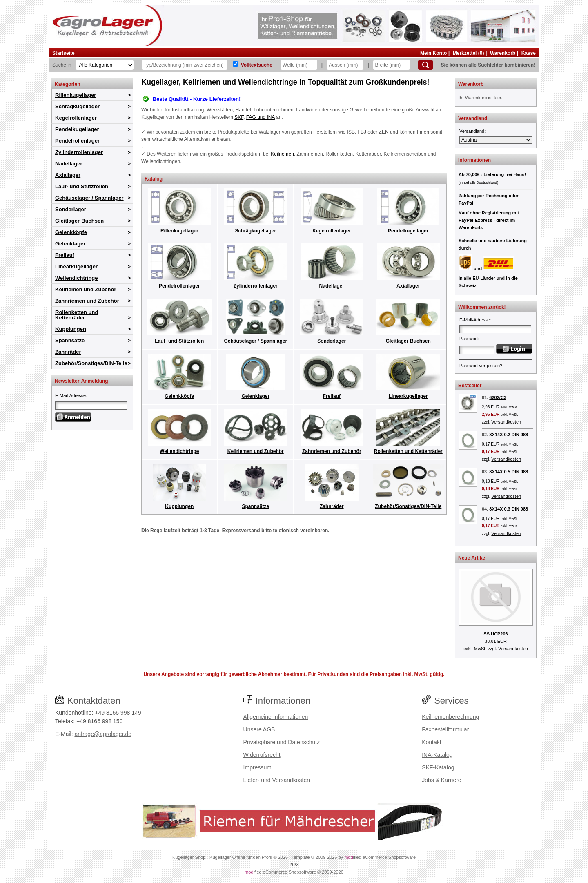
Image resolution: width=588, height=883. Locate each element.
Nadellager (69, 164)
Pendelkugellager (77, 129)
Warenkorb (503, 53)
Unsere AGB (259, 729)
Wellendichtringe (77, 278)
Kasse (529, 53)
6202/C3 (498, 397)
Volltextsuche (257, 65)
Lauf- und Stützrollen (82, 186)
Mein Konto (433, 53)
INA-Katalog (437, 755)
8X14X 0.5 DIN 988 (509, 472)
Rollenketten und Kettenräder (77, 315)
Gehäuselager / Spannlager (89, 198)
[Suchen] (425, 65)
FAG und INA (261, 117)
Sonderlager (71, 209)
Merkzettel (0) (469, 53)
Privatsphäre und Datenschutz (282, 742)
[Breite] (392, 65)
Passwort (469, 339)
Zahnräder (68, 352)
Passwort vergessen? (481, 366)
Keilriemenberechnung (450, 717)
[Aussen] (345, 65)
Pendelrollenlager (77, 141)
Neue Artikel (472, 558)
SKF (239, 117)
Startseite (63, 53)
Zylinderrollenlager (79, 152)
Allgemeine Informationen (276, 717)
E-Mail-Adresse (70, 395)
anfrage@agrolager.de (103, 734)
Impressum (257, 767)
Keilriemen (282, 154)
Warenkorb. (471, 227)
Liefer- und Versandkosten (277, 780)
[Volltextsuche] (235, 64)
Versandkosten (506, 422)
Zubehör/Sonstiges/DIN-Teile (91, 363)
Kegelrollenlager (76, 118)
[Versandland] (496, 140)
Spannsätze (70, 340)
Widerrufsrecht (262, 755)
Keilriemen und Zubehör (86, 289)
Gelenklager (70, 244)
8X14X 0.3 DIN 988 (509, 509)
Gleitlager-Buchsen (79, 221)
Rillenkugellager (76, 95)
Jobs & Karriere (441, 780)
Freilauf (65, 255)
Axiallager (68, 175)
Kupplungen (71, 329)
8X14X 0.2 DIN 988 (509, 435)
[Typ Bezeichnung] (185, 65)
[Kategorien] (105, 65)
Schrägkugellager (77, 106)
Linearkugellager (76, 266)
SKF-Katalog (438, 767)
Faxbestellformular (445, 729)
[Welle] (299, 65)
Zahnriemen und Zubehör (87, 301)
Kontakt (431, 742)
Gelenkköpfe (71, 232)
